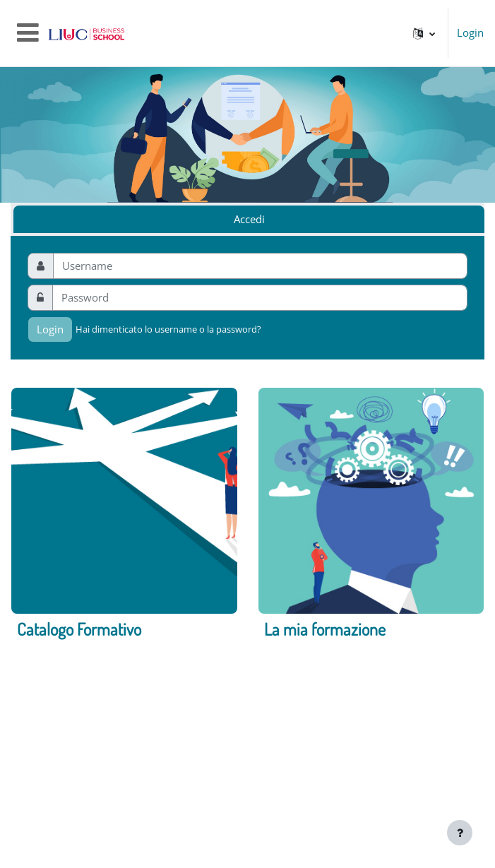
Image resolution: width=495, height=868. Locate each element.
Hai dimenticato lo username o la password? (168, 329)
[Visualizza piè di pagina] (460, 833)
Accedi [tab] (249, 219)
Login (470, 33)
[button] (424, 33)
